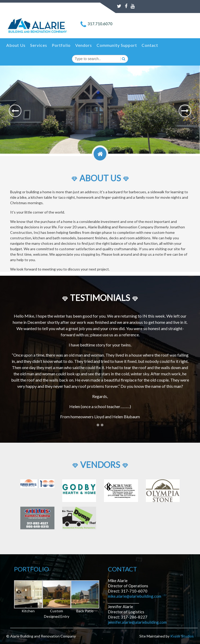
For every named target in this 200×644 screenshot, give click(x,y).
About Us (16, 45)
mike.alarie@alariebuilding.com (135, 596)
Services (39, 45)
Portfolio (61, 45)
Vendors (84, 45)
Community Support (117, 45)
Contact (150, 45)
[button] (15, 111)
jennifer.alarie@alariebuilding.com (137, 622)
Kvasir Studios (182, 636)
